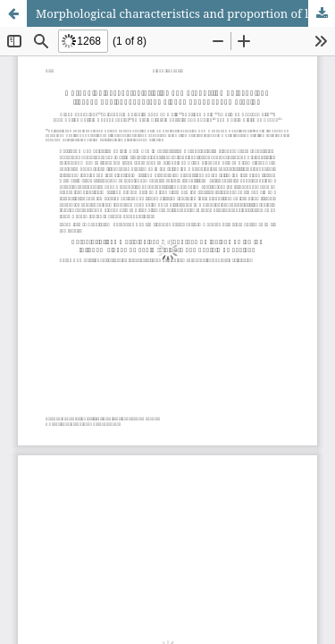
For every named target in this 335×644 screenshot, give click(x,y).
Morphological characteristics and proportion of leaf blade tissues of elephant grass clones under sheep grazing (185, 13)
